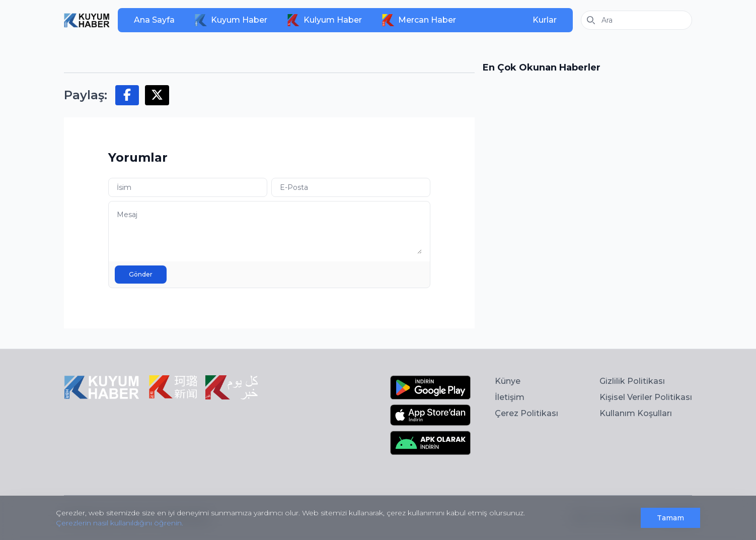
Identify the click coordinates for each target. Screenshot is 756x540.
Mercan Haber (419, 20)
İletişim (510, 397)
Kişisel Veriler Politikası (646, 397)
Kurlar (545, 20)
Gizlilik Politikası (632, 381)
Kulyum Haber (325, 20)
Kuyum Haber (231, 20)
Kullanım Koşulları (636, 413)
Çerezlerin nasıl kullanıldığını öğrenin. (120, 523)
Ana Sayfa (154, 20)
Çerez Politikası (526, 413)
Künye (508, 381)
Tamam (670, 518)
